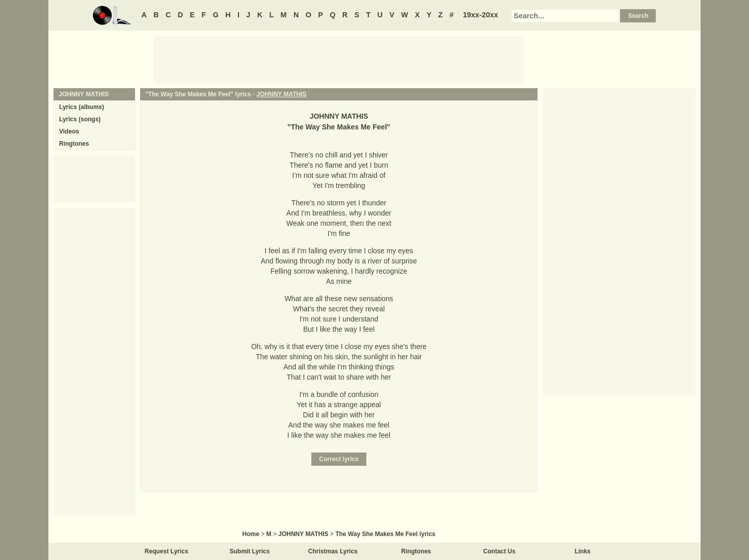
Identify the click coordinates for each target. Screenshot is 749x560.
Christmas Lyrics (333, 551)
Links (583, 551)
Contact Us (499, 551)
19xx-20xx (481, 15)
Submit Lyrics (250, 551)
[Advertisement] (339, 59)
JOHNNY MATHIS (281, 94)
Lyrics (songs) (80, 119)
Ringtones (74, 144)
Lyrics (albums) (82, 107)
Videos (69, 131)
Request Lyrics (167, 551)
